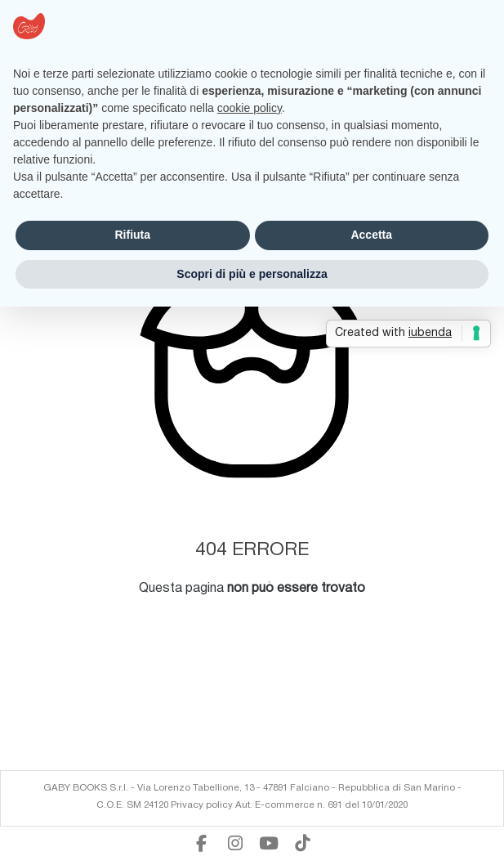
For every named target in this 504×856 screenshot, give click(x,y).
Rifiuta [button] (132, 235)
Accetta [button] (371, 235)
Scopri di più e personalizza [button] (252, 274)
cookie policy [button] (250, 108)
